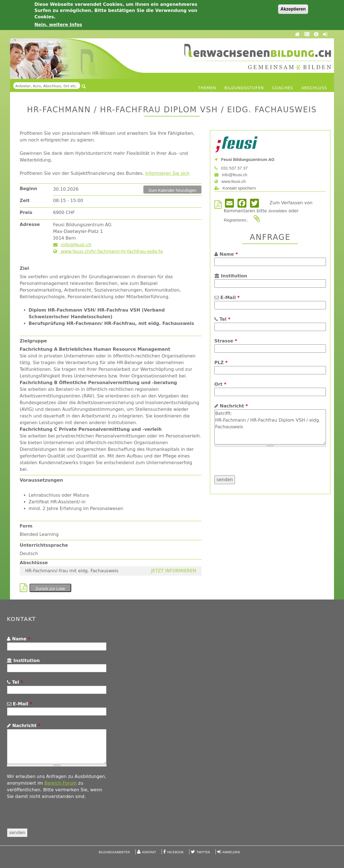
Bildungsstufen (244, 88)
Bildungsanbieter (114, 852)
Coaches (283, 88)
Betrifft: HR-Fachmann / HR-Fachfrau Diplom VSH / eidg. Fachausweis (270, 427)
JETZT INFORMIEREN (174, 571)
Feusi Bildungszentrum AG (244, 159)
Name (226, 254)
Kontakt (149, 852)
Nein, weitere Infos (58, 25)
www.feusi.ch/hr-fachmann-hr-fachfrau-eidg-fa (108, 251)
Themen (207, 88)
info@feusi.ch (72, 245)
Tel (222, 319)
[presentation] (257, 464)
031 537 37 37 (231, 168)
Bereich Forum (61, 783)
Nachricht (231, 406)
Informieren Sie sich (167, 173)
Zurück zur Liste (50, 589)
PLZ (221, 363)
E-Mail (227, 298)
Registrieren (235, 220)
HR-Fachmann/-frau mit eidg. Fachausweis (72, 571)
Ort (220, 384)
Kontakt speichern (235, 188)
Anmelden (278, 211)
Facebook (175, 852)
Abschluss (314, 88)
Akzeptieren (293, 9)
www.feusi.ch (230, 181)
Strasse (226, 341)
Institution (231, 276)
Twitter (203, 852)
